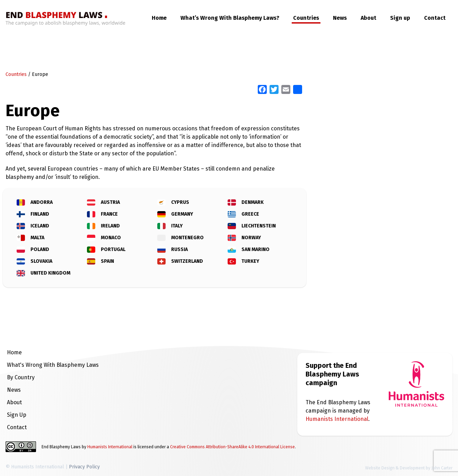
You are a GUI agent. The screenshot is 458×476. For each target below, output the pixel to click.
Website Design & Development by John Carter (409, 468)
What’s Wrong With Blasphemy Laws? (230, 18)
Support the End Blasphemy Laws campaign (332, 374)
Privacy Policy (84, 467)
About (368, 18)
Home (159, 18)
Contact (435, 18)
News (340, 18)
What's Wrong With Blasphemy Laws (53, 365)
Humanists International (337, 419)
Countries (306, 18)
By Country (21, 377)
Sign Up (17, 415)
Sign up (400, 18)
